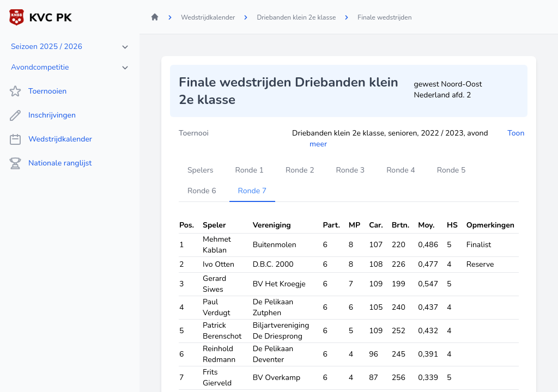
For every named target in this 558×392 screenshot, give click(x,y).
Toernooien (38, 91)
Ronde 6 (202, 191)
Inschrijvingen (42, 115)
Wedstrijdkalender (50, 139)
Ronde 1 (249, 170)
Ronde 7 (253, 191)
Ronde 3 (351, 170)
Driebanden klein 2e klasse (296, 17)
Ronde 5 (451, 170)
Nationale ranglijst (50, 163)
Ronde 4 (401, 170)
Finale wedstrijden (384, 17)
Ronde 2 (300, 170)
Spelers (200, 170)
